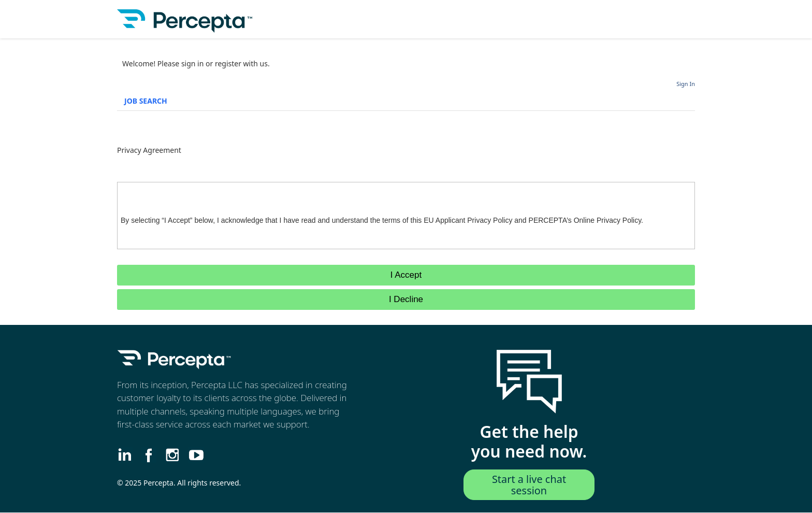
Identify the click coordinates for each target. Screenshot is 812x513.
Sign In (686, 84)
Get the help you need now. (529, 442)
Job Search (146, 101)
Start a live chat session (529, 485)
